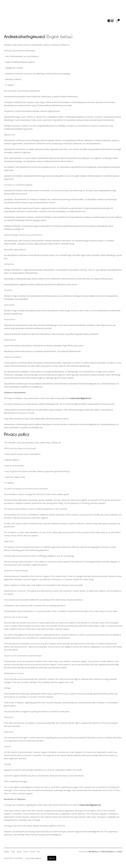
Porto (120, 852)
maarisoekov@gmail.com (81, 398)
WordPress (93, 852)
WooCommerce (108, 852)
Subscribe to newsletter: (25, 858)
